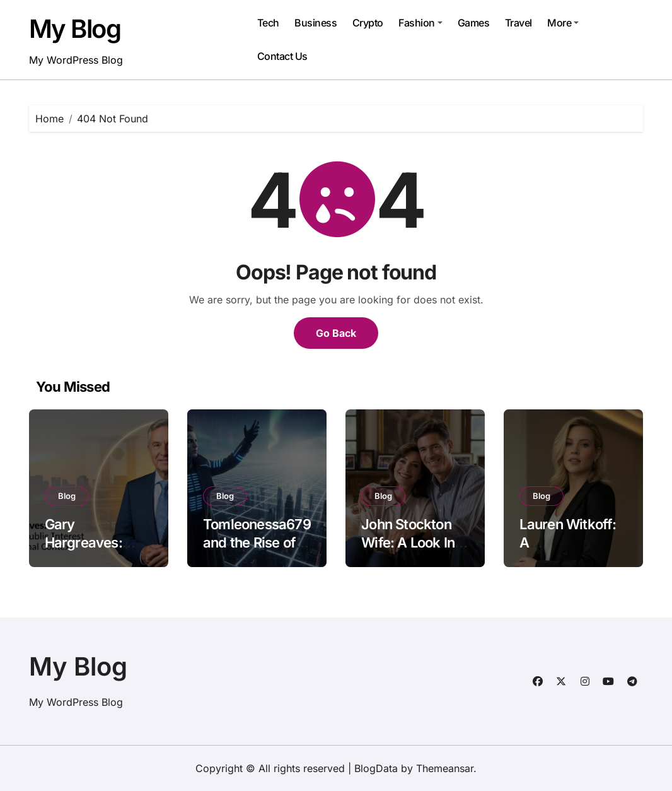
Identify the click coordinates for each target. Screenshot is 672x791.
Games (474, 23)
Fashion (420, 23)
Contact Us (282, 56)
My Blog (75, 29)
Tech (268, 23)
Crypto (368, 23)
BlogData (376, 768)
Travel (518, 23)
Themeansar (445, 768)
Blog (67, 496)
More (563, 23)
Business (316, 23)
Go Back (336, 333)
